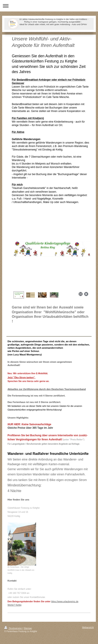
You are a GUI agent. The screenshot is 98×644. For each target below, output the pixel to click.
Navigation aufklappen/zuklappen (49, 6)
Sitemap (28, 628)
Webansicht (88, 627)
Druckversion (13, 628)
